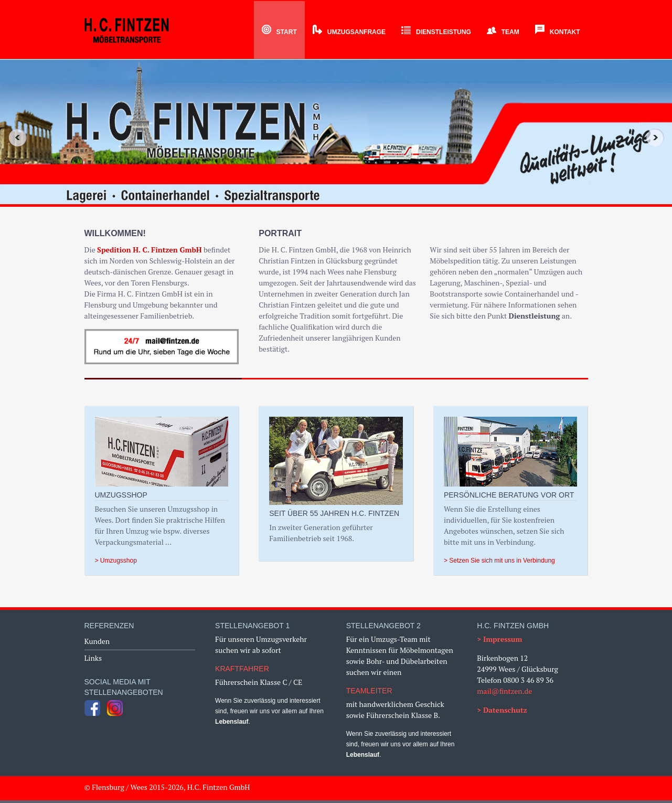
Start (279, 32)
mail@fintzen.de (504, 691)
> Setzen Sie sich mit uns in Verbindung (499, 561)
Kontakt (558, 32)
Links (93, 658)
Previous (14, 138)
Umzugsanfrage (349, 32)
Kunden (97, 641)
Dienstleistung (436, 32)
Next (658, 138)
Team (503, 32)
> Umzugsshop (116, 561)
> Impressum (499, 639)
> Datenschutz (502, 710)
